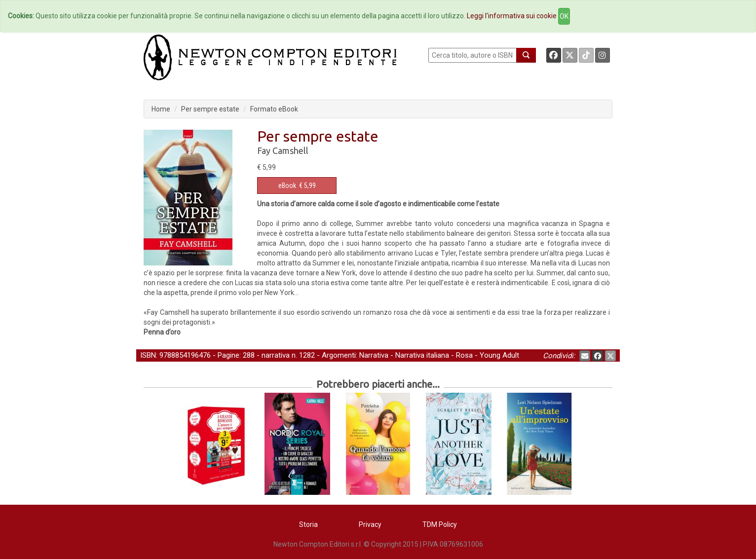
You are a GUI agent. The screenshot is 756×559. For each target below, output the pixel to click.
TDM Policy (440, 524)
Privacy (370, 524)
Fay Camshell (283, 150)
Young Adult (499, 355)
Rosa (464, 355)
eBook (287, 186)
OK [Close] (564, 16)
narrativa (276, 355)
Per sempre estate (210, 109)
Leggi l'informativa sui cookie (512, 16)
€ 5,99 (297, 186)
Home (161, 109)
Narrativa (374, 355)
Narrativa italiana (422, 355)
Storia (308, 524)
